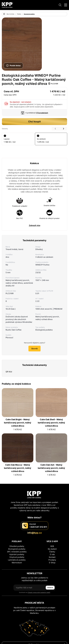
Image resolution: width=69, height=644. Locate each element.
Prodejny (52, 560)
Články (52, 552)
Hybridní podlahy (17, 554)
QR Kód (9, 372)
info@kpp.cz (35, 533)
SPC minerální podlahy (17, 552)
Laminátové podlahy (17, 560)
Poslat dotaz (13, 66)
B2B (52, 546)
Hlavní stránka (10, 14)
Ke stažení (52, 549)
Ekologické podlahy (29, 14)
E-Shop (52, 563)
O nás (52, 554)
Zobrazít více (35, 225)
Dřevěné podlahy (17, 546)
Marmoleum (17, 563)
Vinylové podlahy (17, 557)
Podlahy (19, 14)
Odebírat (50, 588)
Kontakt (52, 557)
